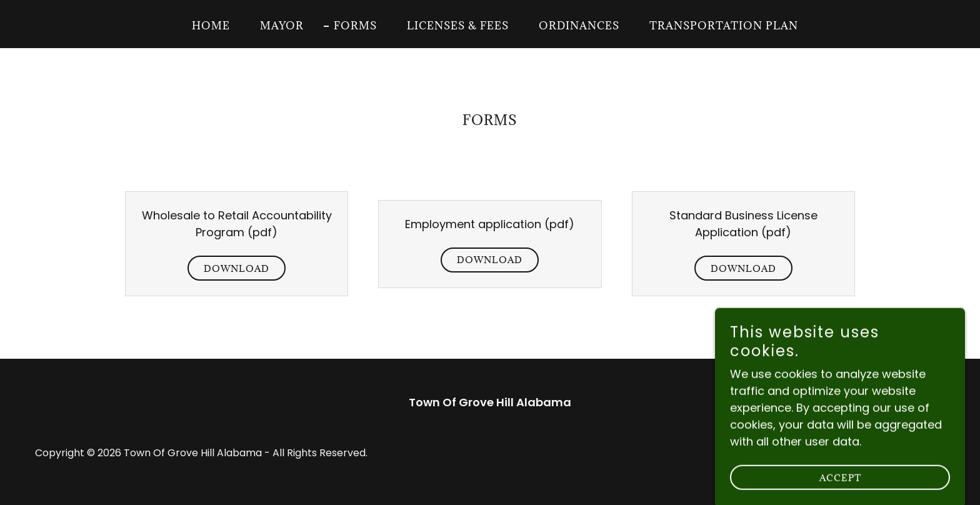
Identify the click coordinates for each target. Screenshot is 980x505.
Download (237, 268)
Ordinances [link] (579, 26)
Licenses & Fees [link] (458, 26)
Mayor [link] (282, 26)
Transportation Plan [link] (724, 26)
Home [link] (211, 26)
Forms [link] (355, 26)
